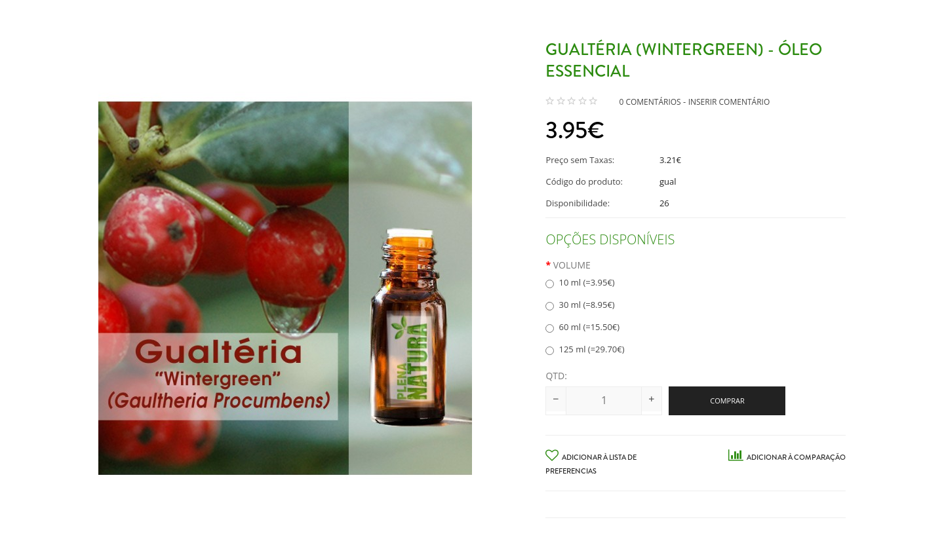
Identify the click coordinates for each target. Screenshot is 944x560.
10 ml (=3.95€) (580, 282)
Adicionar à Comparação (787, 457)
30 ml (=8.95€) (580, 305)
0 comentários (650, 102)
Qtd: (556, 376)
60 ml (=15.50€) (582, 327)
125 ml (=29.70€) (585, 349)
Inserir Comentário (729, 102)
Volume (572, 265)
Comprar (727, 401)
